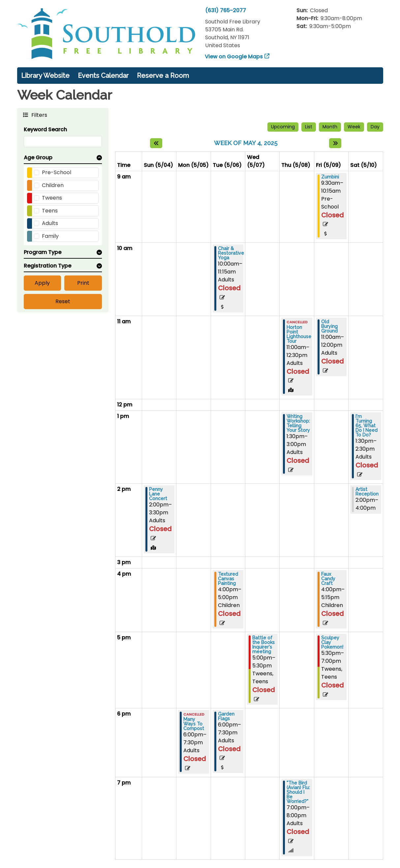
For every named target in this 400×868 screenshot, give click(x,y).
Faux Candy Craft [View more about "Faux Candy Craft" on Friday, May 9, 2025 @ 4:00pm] (328, 579)
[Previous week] (156, 143)
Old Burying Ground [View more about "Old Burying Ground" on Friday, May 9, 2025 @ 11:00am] (329, 326)
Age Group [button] (38, 158)
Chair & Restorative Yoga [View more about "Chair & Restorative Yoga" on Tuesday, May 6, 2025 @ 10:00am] (231, 253)
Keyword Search (45, 129)
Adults (50, 223)
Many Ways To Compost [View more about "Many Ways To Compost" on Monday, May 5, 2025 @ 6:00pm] (194, 724)
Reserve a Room (163, 76)
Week (354, 127)
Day (375, 127)
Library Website (45, 76)
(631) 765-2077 (226, 10)
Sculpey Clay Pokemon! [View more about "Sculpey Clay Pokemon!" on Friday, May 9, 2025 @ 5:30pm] (332, 642)
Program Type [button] (43, 252)
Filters (39, 115)
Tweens (52, 198)
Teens (50, 211)
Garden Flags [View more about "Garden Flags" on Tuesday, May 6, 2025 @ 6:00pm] (226, 716)
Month (330, 127)
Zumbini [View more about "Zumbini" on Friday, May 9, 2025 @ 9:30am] (330, 177)
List (309, 127)
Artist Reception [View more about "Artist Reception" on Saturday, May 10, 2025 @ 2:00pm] (367, 492)
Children (53, 185)
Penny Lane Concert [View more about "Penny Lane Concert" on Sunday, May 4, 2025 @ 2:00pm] (158, 494)
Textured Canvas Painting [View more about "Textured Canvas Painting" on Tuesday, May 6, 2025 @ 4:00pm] (228, 579)
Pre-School (57, 172)
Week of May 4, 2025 (246, 143)
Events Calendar (103, 76)
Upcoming (283, 127)
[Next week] (335, 143)
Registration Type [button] (47, 266)
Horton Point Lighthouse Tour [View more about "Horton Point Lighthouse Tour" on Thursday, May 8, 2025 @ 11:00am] (299, 334)
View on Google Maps (234, 57)
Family (50, 236)
